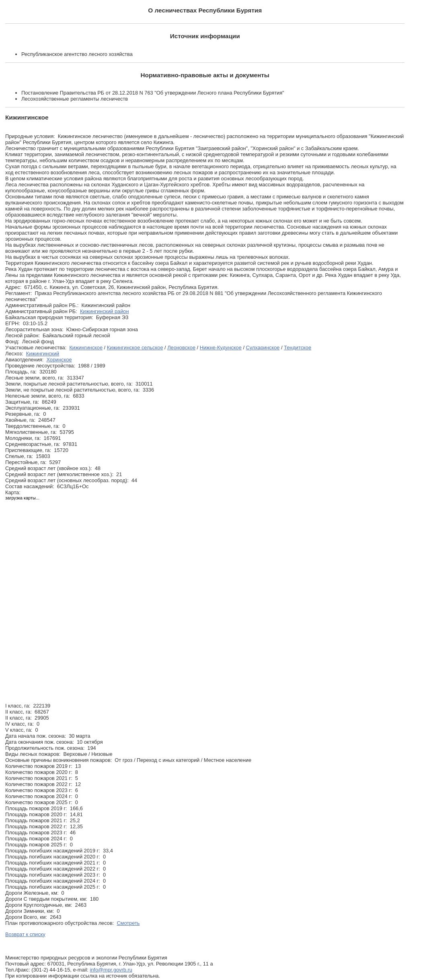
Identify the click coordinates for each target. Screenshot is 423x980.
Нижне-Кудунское (221, 348)
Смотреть (128, 923)
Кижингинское (86, 348)
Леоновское (181, 348)
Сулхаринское (263, 348)
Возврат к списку (25, 934)
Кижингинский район (105, 311)
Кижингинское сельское (135, 348)
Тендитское (298, 348)
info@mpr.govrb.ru (111, 970)
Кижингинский (43, 354)
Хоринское (59, 360)
